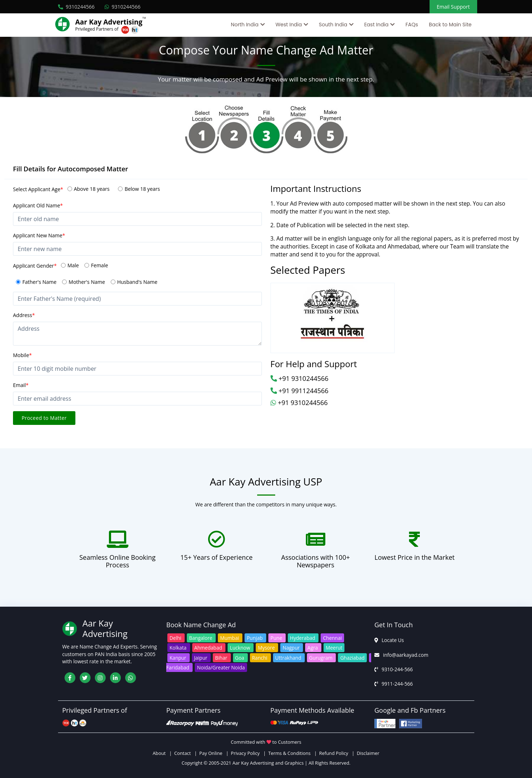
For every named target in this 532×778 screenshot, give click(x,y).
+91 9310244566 (300, 378)
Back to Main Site (450, 25)
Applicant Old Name (38, 205)
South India (333, 25)
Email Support (453, 7)
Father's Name (39, 282)
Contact (183, 753)
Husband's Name (137, 282)
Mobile (22, 355)
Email (21, 385)
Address (24, 315)
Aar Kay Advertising (109, 22)
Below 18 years (142, 189)
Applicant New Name (39, 235)
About (160, 753)
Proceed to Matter (44, 418)
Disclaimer (368, 753)
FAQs (412, 25)
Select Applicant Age (38, 189)
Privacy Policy (245, 753)
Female (99, 265)
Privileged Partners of (97, 29)
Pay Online (211, 753)
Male (73, 265)
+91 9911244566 (300, 391)
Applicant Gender (35, 266)
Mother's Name (87, 282)
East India (377, 25)
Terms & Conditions (289, 753)
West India (289, 25)
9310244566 (76, 7)
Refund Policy (334, 753)
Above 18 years (92, 189)
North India (245, 25)
